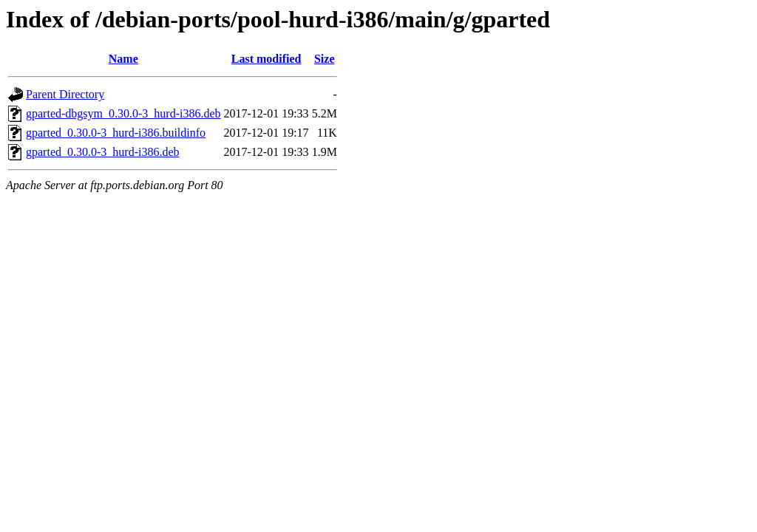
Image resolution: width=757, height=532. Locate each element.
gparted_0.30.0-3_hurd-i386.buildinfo (116, 133)
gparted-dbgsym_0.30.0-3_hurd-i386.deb (123, 113)
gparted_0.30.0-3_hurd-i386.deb (103, 152)
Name (123, 59)
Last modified (267, 59)
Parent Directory (65, 94)
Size (325, 59)
